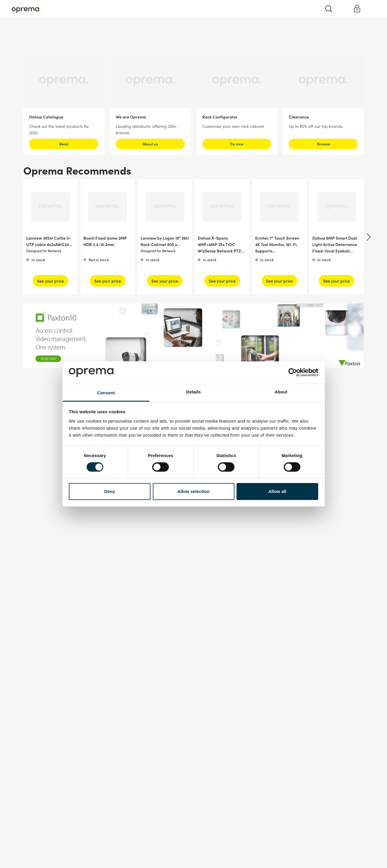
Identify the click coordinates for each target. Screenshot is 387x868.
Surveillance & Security (31, 32)
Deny (110, 491)
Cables (95, 32)
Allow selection (193, 491)
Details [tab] (194, 392)
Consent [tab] (106, 393)
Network (70, 32)
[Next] (368, 237)
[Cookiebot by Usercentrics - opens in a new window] (293, 372)
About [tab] (281, 392)
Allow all (277, 491)
